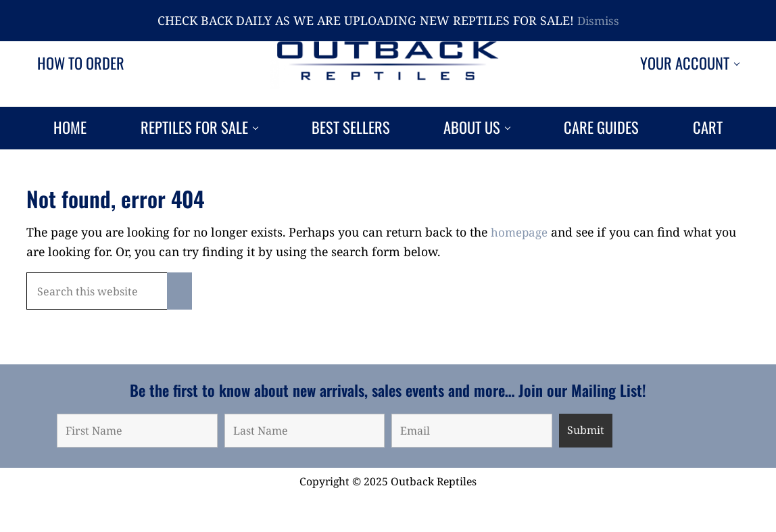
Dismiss (598, 20)
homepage (520, 267)
